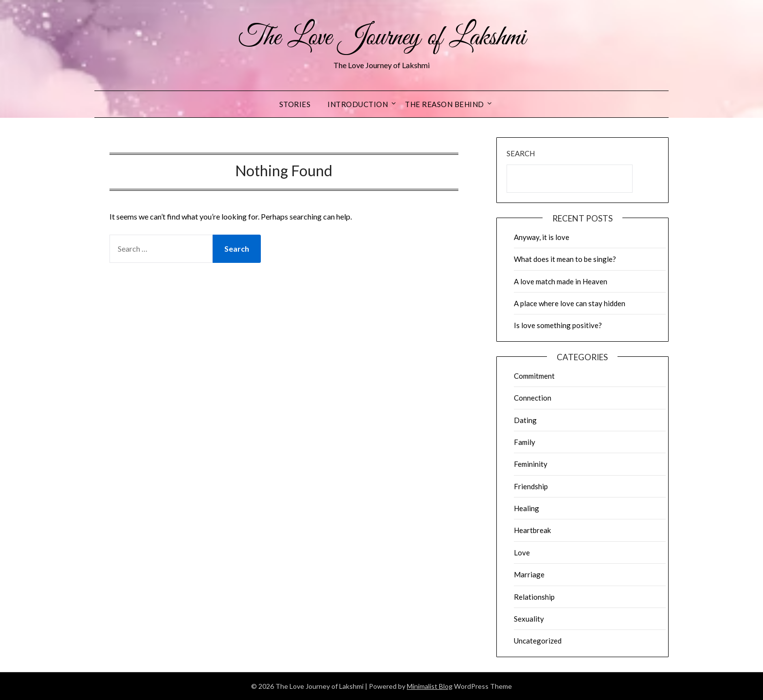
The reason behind (445, 104)
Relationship (534, 597)
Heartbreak (532, 530)
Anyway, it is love (542, 237)
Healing (527, 508)
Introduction (358, 104)
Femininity (531, 464)
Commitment (534, 376)
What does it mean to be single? (565, 259)
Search (521, 153)
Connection (533, 398)
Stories (295, 104)
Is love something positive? (558, 325)
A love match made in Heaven (561, 281)
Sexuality (529, 619)
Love (522, 553)
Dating (525, 420)
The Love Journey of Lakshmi (382, 38)
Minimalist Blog (430, 686)
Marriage (529, 574)
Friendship (531, 486)
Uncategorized (538, 641)
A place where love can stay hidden (570, 303)
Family (525, 442)
